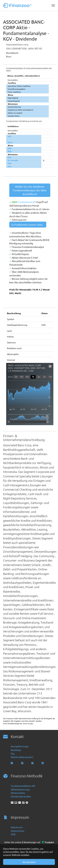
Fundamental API (27, 202)
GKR (10, 148)
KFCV (10, 142)
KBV (10, 163)
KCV (10, 136)
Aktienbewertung (20, 789)
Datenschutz (18, 831)
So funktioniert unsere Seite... (28, 225)
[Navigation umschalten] (53, 5)
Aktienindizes (18, 793)
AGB (13, 834)
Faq (13, 753)
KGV (10, 157)
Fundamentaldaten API (23, 786)
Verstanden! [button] (29, 862)
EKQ (10, 151)
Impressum (17, 827)
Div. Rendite (13, 160)
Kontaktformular (20, 746)
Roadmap (16, 750)
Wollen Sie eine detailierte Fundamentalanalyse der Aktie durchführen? (30, 190)
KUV (10, 166)
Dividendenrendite (21, 796)
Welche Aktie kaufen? (22, 757)
